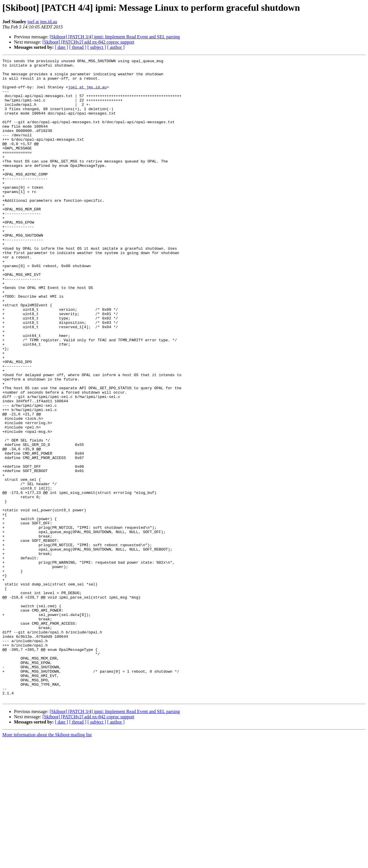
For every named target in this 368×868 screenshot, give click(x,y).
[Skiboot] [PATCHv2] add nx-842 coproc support (88, 42)
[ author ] (116, 47)
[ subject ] (97, 47)
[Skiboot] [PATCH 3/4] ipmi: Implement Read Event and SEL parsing (115, 37)
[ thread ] (78, 47)
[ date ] (61, 47)
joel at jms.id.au (42, 22)
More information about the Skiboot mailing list (47, 863)
